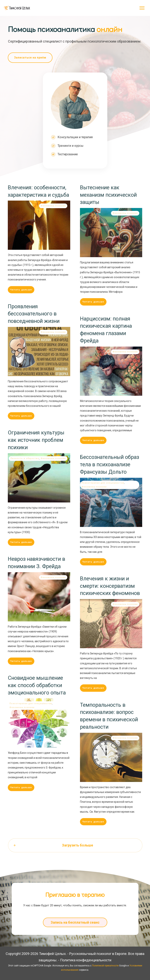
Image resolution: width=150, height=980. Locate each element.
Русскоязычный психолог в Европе (98, 954)
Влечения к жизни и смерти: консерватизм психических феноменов (110, 586)
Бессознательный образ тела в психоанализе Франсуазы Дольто (110, 465)
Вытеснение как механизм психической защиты (108, 195)
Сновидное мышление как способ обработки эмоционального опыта (37, 685)
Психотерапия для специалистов (103, 483)
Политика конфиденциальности (86, 960)
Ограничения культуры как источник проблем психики (36, 440)
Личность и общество (25, 458)
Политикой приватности (105, 966)
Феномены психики (53, 206)
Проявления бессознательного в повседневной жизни (34, 314)
